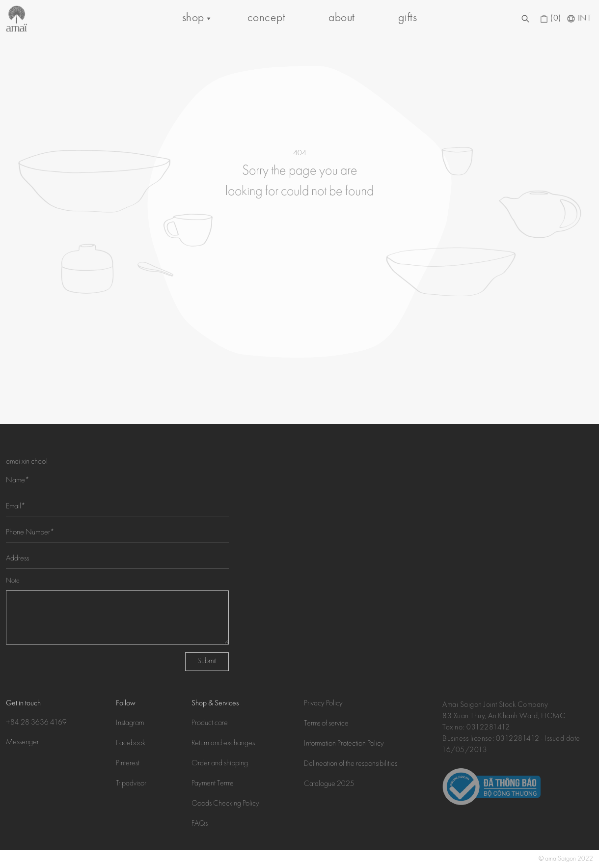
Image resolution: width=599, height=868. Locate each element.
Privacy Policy (323, 704)
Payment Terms (212, 784)
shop (193, 18)
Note (13, 581)
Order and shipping (220, 764)
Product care (210, 724)
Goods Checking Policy (225, 804)
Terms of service (326, 724)
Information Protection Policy (344, 744)
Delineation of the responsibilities (351, 764)
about (341, 18)
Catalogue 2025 (329, 784)
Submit (207, 662)
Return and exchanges (223, 744)
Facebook (131, 744)
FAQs (200, 824)
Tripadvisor (131, 784)
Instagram (130, 724)
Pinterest (128, 764)
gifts (408, 18)
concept (266, 18)
